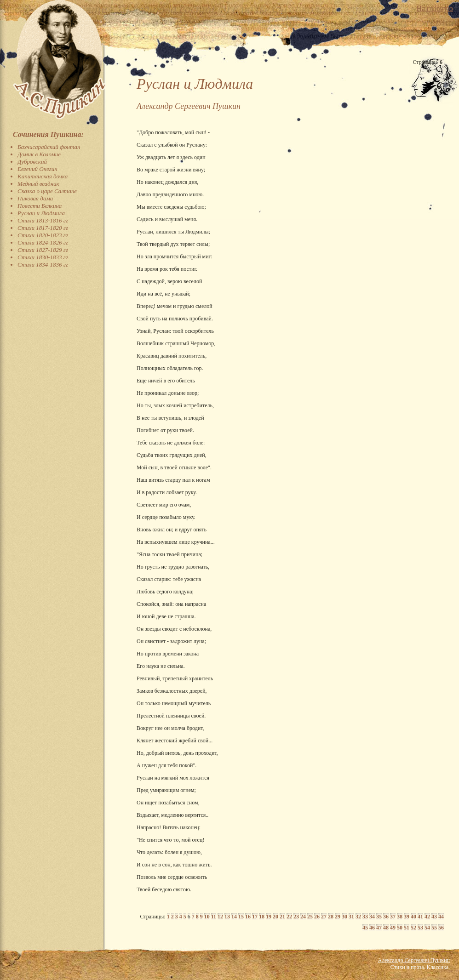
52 (413, 928)
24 (303, 917)
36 (386, 917)
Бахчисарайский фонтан (49, 147)
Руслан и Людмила (41, 213)
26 (317, 917)
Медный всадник (38, 184)
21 (282, 917)
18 (262, 917)
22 (289, 917)
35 (379, 917)
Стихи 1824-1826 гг (43, 242)
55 (434, 928)
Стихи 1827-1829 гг (43, 250)
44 (441, 917)
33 (365, 917)
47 (379, 928)
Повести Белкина (40, 206)
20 (275, 917)
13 (227, 917)
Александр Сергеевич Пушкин (414, 960)
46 (372, 928)
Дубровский (32, 162)
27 (324, 917)
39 (407, 917)
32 (358, 917)
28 (331, 917)
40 (413, 917)
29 (338, 917)
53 (420, 928)
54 (427, 928)
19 (269, 917)
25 (310, 917)
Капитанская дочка (43, 176)
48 (386, 928)
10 (207, 917)
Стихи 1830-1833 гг (43, 257)
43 (434, 917)
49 (393, 928)
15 (241, 917)
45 (365, 928)
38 (400, 917)
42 (427, 917)
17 (255, 917)
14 (234, 917)
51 (407, 928)
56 (441, 928)
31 (351, 917)
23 (296, 917)
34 (372, 917)
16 (248, 917)
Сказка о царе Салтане (47, 191)
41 (420, 917)
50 (400, 928)
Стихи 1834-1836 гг (43, 265)
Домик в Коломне (39, 154)
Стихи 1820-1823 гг (43, 235)
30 (344, 917)
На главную (435, 9)
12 (220, 917)
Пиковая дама (35, 198)
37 (393, 917)
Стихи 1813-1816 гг (43, 220)
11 (214, 917)
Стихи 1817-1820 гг (43, 228)
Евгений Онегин (37, 169)
